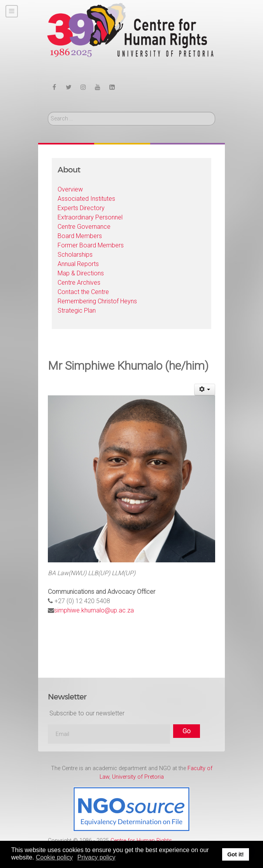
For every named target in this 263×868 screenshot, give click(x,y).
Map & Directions (81, 273)
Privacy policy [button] (96, 857)
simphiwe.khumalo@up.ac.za (94, 610)
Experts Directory (81, 208)
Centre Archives (79, 283)
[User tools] (205, 390)
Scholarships (75, 255)
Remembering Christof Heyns (97, 301)
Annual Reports (78, 264)
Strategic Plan (77, 310)
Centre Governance (84, 227)
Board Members (80, 236)
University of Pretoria (138, 777)
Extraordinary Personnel (90, 217)
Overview (70, 189)
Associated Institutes (86, 199)
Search (48, 112)
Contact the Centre (83, 292)
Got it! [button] (235, 854)
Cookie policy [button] (54, 857)
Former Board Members (91, 245)
